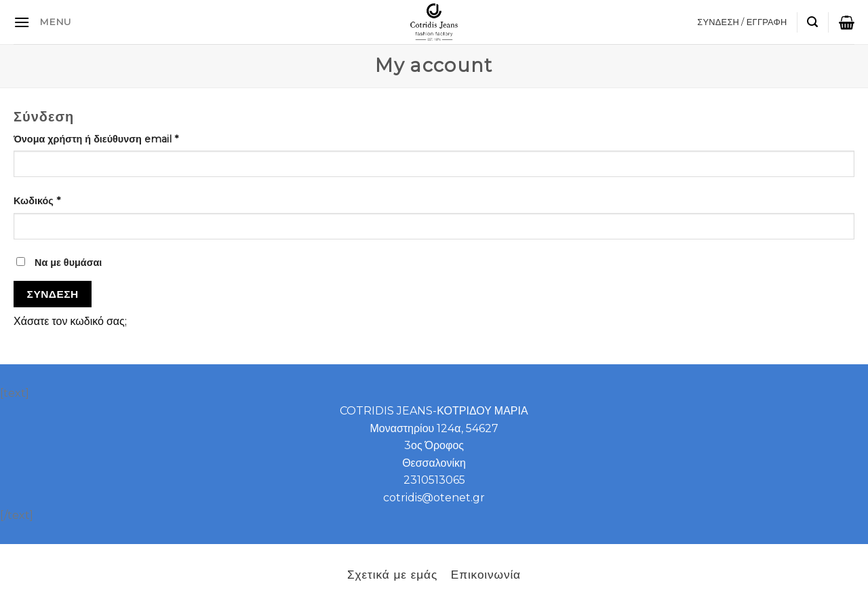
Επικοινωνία (486, 574)
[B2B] (22, 22)
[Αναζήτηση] (812, 22)
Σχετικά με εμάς (392, 574)
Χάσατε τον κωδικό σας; (70, 321)
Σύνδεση (53, 294)
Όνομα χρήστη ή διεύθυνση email (96, 139)
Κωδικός (37, 201)
